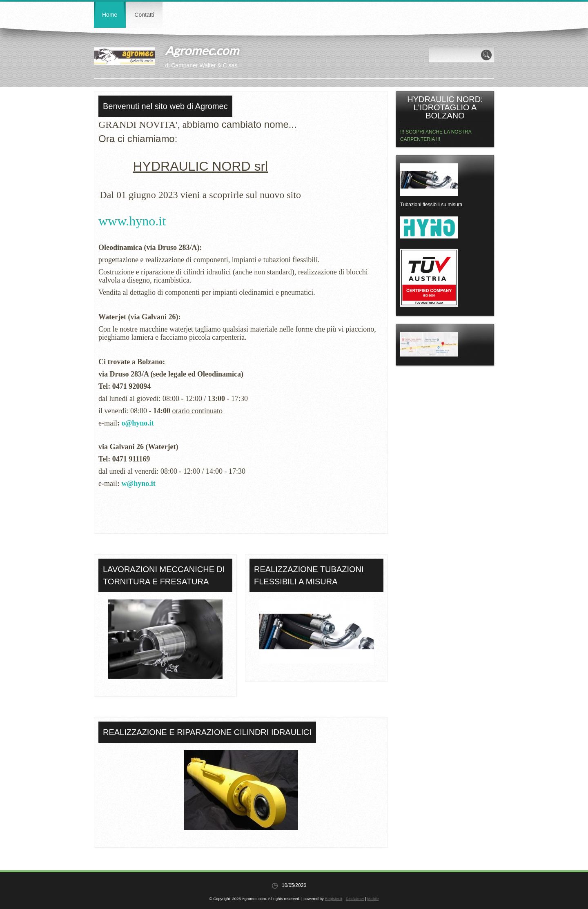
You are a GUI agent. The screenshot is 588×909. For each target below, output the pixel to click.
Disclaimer (355, 899)
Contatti (144, 15)
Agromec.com (202, 50)
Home (110, 15)
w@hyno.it (138, 483)
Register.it (334, 899)
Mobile (373, 899)
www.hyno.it (132, 221)
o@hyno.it (137, 423)
